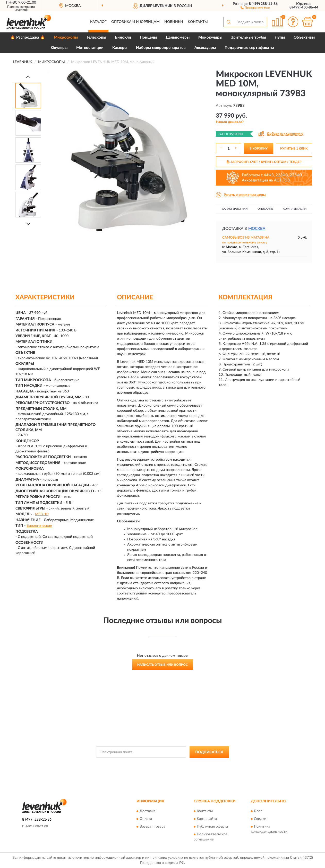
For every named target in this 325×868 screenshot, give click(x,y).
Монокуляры (210, 37)
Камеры (120, 48)
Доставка (147, 811)
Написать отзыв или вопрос (162, 665)
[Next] (28, 224)
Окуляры (59, 48)
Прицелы (148, 37)
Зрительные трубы (249, 37)
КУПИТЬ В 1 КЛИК (294, 148)
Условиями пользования (206, 764)
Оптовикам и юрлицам (135, 22)
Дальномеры (178, 37)
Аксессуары (205, 48)
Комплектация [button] (295, 209)
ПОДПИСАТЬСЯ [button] (209, 752)
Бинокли (123, 37)
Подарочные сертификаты (249, 48)
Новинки (174, 22)
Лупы (280, 37)
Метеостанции (90, 48)
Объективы (304, 37)
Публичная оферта (212, 827)
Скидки (260, 819)
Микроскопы (66, 37)
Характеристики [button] (235, 209)
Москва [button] (257, 229)
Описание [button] (265, 209)
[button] (255, 7)
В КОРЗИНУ (259, 148)
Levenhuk (21, 10)
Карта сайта (207, 819)
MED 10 (42, 514)
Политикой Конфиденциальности (160, 764)
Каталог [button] (98, 22)
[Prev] (28, 77)
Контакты (198, 22)
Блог (258, 811)
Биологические (39, 526)
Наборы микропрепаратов (161, 48)
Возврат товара (152, 827)
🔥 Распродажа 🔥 (28, 37)
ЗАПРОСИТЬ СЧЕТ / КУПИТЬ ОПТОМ (264, 162)
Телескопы (96, 37)
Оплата (146, 819)
